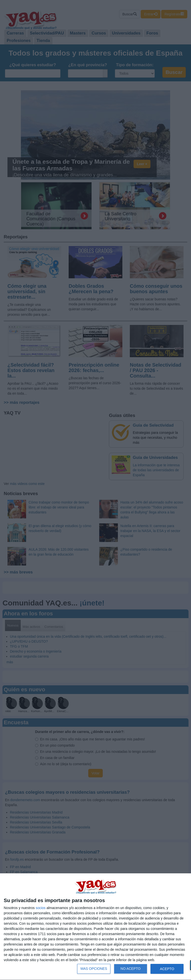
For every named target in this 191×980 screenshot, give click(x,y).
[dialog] (95, 927)
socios (41, 908)
